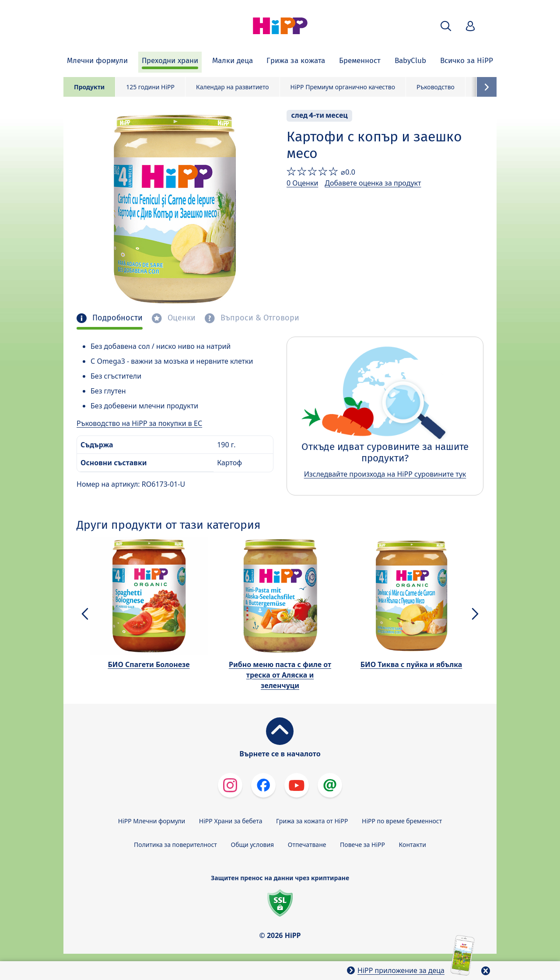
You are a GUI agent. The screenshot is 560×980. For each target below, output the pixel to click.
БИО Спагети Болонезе (149, 664)
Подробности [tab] (116, 318)
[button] (446, 26)
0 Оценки (302, 183)
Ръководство (436, 87)
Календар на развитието (233, 87)
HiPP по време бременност (402, 821)
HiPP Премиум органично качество (343, 87)
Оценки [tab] (180, 318)
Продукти (89, 87)
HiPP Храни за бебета (231, 821)
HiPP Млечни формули (152, 821)
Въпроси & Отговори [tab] (259, 318)
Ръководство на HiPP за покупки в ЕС (139, 423)
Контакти (413, 845)
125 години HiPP (150, 87)
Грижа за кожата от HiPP (312, 821)
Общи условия (252, 845)
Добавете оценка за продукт (373, 183)
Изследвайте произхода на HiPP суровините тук (385, 474)
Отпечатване (307, 845)
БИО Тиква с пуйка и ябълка (411, 664)
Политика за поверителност (175, 845)
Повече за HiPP (362, 845)
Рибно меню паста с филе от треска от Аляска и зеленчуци (280, 675)
